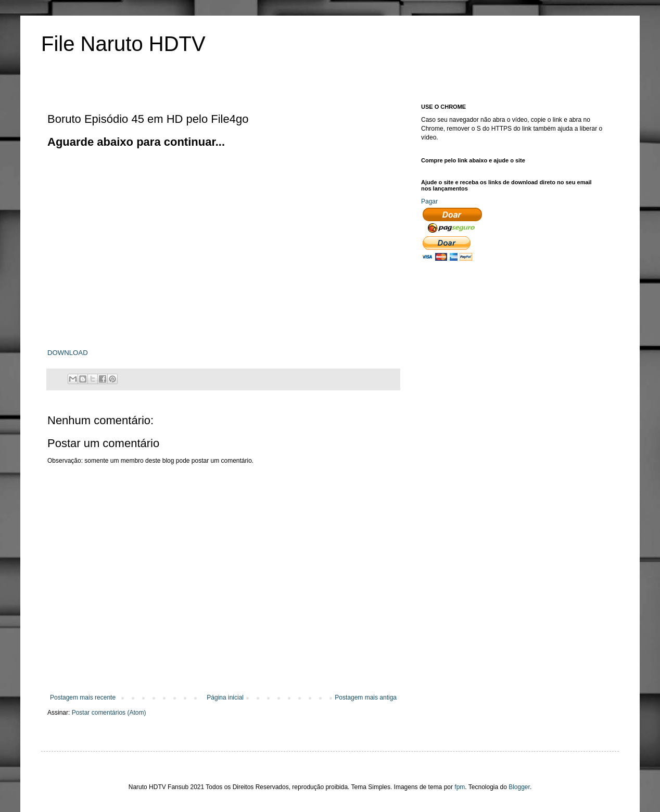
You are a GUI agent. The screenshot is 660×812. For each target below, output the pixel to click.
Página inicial (225, 697)
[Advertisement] (237, 173)
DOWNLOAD (68, 353)
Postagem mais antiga (366, 697)
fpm (460, 787)
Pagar (429, 201)
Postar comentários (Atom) (109, 713)
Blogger (519, 787)
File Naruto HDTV (123, 44)
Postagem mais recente (83, 697)
